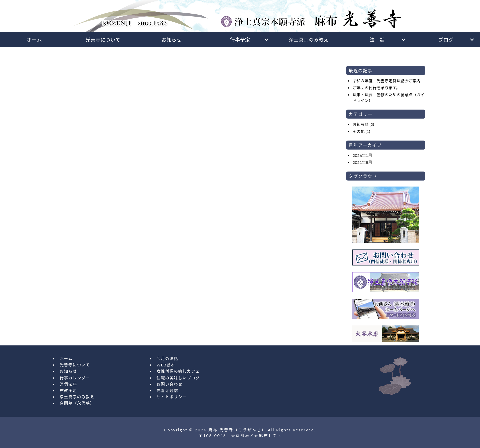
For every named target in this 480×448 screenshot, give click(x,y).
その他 (359, 131)
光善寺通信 (167, 391)
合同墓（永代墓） (77, 403)
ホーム (34, 40)
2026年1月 (362, 155)
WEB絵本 (166, 365)
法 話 (377, 40)
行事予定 (240, 40)
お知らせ (171, 40)
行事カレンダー (75, 378)
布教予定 (68, 391)
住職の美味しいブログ (178, 378)
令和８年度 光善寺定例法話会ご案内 (387, 81)
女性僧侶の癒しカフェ (178, 371)
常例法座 (68, 384)
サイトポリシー (171, 397)
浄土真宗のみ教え (309, 40)
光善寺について (103, 40)
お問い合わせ (169, 384)
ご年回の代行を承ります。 (376, 88)
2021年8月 (362, 162)
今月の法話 (167, 359)
